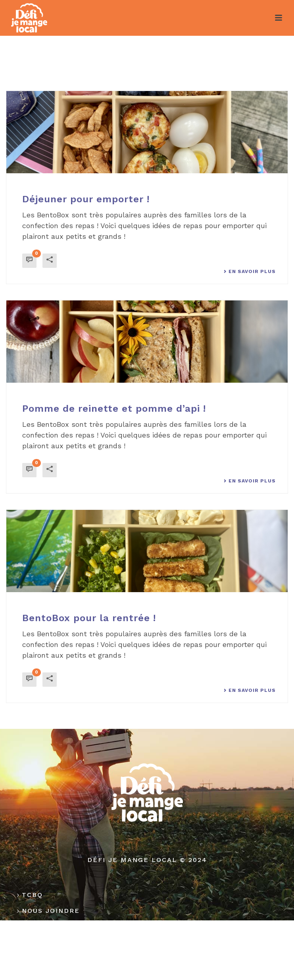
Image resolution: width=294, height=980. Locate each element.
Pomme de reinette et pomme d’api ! (114, 409)
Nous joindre (48, 911)
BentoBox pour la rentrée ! (89, 618)
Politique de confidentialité (84, 942)
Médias (35, 927)
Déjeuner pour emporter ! (86, 199)
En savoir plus (250, 271)
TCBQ (30, 895)
